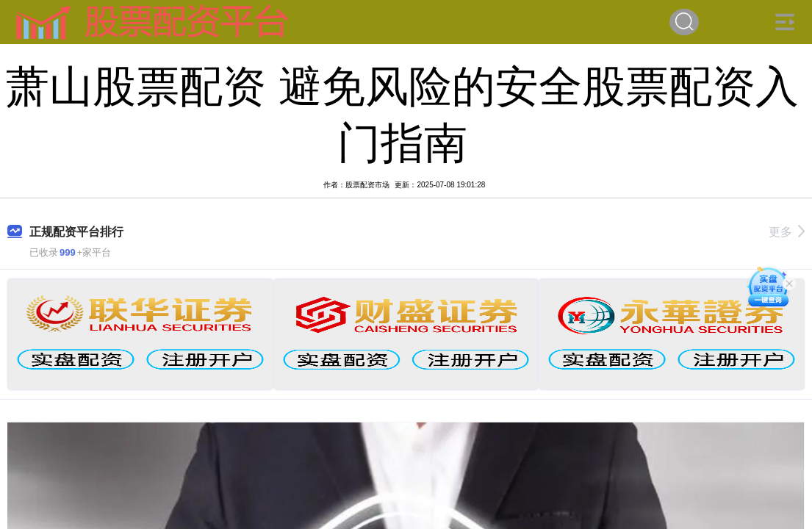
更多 (787, 232)
